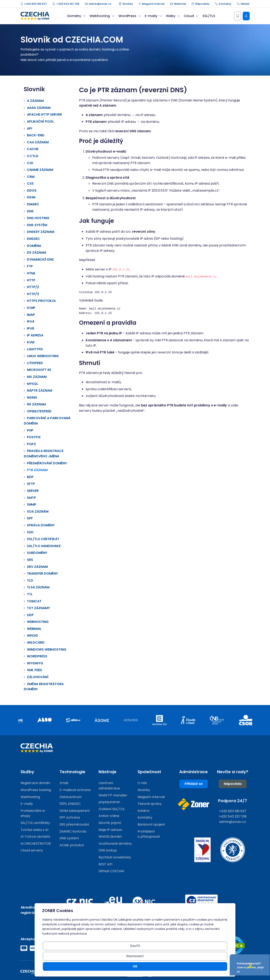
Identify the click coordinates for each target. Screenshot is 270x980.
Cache (33, 149)
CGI (30, 163)
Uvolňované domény (115, 844)
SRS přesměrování (74, 824)
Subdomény (37, 553)
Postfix (34, 437)
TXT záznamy (38, 608)
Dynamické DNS (40, 259)
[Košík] (238, 16)
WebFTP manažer (113, 795)
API (29, 128)
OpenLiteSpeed (39, 411)
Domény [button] (77, 16)
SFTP (31, 484)
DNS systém (37, 225)
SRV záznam (37, 567)
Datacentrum (71, 797)
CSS (30, 183)
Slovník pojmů (110, 823)
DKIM (31, 197)
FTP (30, 266)
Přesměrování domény (47, 463)
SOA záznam (38, 511)
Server (33, 491)
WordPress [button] (130, 16)
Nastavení (181, 966)
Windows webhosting (47, 649)
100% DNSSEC (70, 804)
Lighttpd (35, 349)
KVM (31, 342)
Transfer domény (42, 573)
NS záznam (36, 404)
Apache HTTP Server (44, 114)
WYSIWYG (35, 663)
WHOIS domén (110, 837)
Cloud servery (32, 850)
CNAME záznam (40, 170)
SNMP (32, 504)
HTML (31, 273)
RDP (30, 477)
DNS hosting (38, 218)
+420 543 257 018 (66, 4)
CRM (31, 177)
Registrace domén (35, 783)
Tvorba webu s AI (34, 830)
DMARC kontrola (73, 831)
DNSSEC (33, 239)
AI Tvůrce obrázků (35, 837)
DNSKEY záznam (41, 232)
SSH (30, 532)
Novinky (126, 4)
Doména (34, 246)
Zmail (64, 783)
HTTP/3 (33, 294)
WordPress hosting (36, 790)
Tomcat (34, 601)
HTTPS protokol (42, 301)
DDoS (32, 190)
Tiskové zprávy (150, 804)
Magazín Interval (152, 4)
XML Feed (34, 670)
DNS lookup (108, 850)
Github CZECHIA (111, 871)
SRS (30, 560)
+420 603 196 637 (34, 4)
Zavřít (150, 966)
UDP (30, 615)
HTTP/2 (33, 287)
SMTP (31, 498)
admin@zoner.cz (98, 4)
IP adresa (35, 335)
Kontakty (223, 4)
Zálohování (38, 677)
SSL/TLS (209, 16)
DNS (30, 211)
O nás (142, 783)
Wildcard (36, 642)
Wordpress (37, 656)
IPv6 (30, 328)
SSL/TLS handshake (44, 546)
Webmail (178, 4)
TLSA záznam (38, 587)
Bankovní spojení (151, 824)
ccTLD (33, 156)
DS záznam (36, 252)
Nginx (32, 397)
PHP (30, 430)
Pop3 (31, 444)
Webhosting (38, 622)
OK (213, 966)
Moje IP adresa (110, 830)
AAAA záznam (39, 108)
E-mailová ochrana (75, 790)
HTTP (31, 280)
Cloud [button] (191, 16)
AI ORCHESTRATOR (36, 844)
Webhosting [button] (102, 16)
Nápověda (200, 4)
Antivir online (109, 816)
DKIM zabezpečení (75, 811)
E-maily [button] (153, 16)
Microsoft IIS (39, 370)
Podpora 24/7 (233, 801)
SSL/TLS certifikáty (35, 823)
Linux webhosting (43, 356)
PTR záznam (37, 470)
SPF (30, 518)
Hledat (243, 4)
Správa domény (41, 525)
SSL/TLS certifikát (43, 539)
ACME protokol (72, 845)
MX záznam (37, 377)
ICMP (31, 308)
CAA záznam (38, 142)
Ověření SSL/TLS (111, 809)
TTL (30, 594)
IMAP (31, 315)
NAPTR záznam (40, 391)
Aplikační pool (40, 121)
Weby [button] (173, 16)
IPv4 (31, 321)
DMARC (33, 204)
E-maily (27, 804)
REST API (105, 864)
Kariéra (143, 811)
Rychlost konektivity (115, 857)
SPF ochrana (70, 817)
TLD (30, 580)
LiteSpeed (35, 363)
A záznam (35, 101)
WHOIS (32, 636)
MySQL (33, 384)
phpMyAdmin (109, 802)
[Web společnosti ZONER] (194, 804)
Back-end (36, 135)
